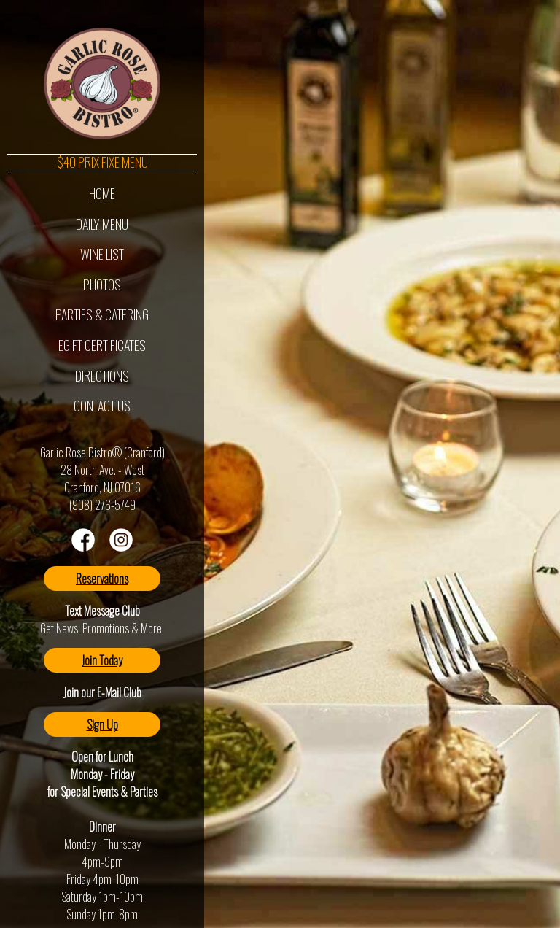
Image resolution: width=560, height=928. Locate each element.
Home (102, 193)
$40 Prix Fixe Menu (102, 163)
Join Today (102, 660)
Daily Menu (102, 224)
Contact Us (102, 406)
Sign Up (102, 724)
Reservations (102, 579)
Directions (102, 376)
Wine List (102, 254)
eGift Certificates (102, 345)
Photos (102, 285)
